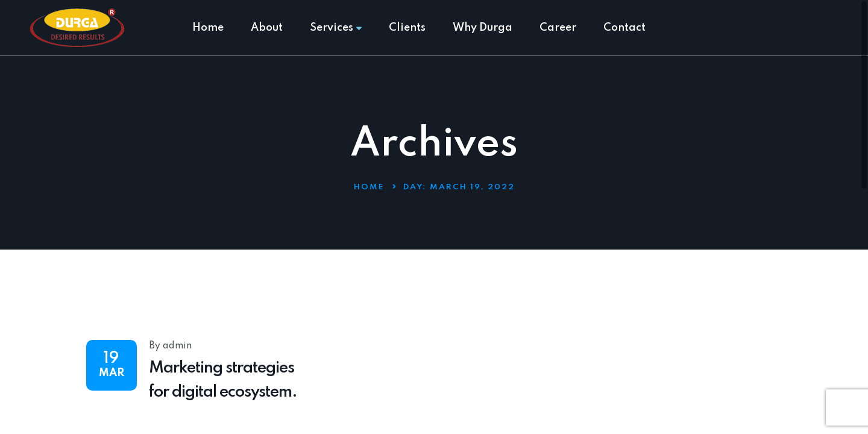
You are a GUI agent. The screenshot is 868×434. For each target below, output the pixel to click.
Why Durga (483, 28)
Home (208, 28)
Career (558, 28)
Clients (407, 28)
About (267, 28)
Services (336, 28)
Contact (624, 28)
